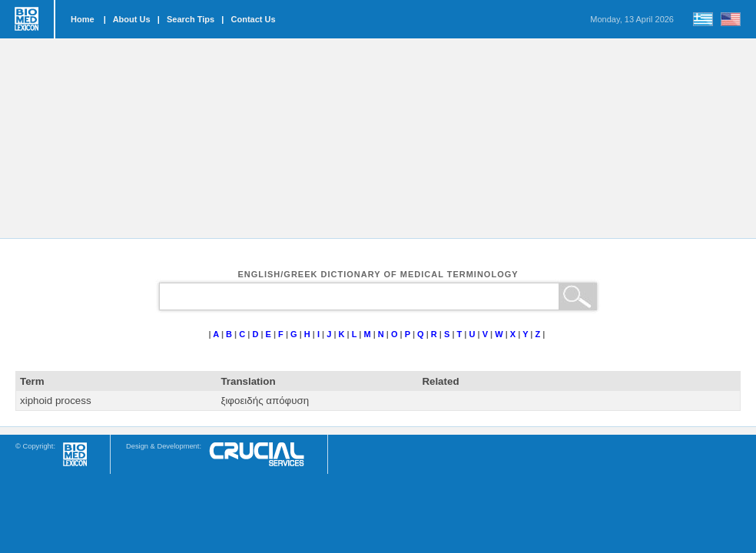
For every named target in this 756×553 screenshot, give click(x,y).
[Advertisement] (378, 138)
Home (83, 19)
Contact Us (254, 19)
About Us (132, 19)
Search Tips (191, 19)
